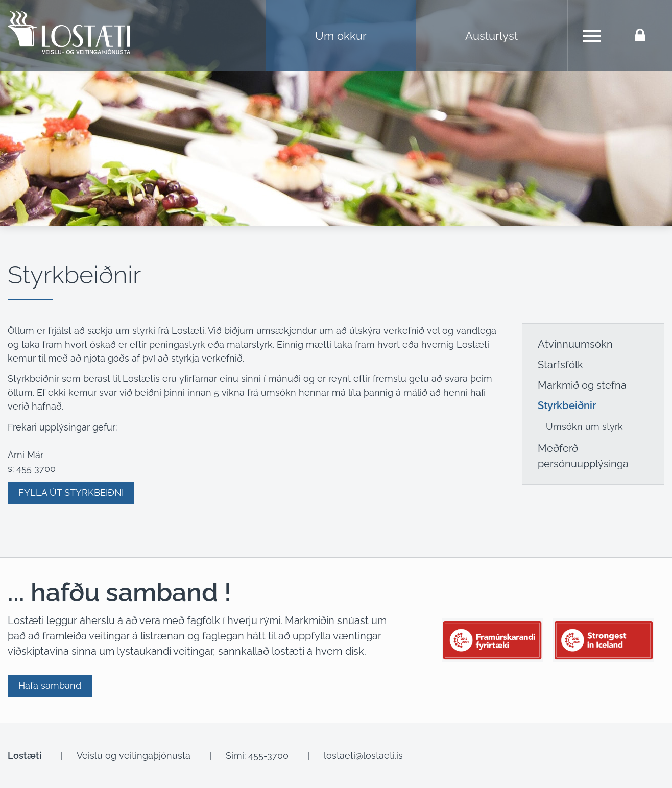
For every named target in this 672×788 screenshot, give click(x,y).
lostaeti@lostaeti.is (363, 756)
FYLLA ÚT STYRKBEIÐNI (71, 493)
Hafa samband (50, 686)
